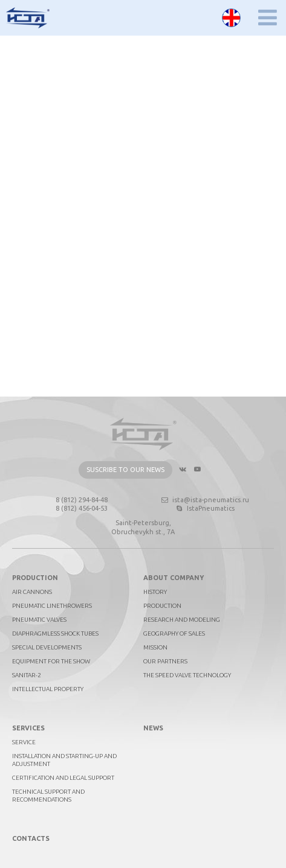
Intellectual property (48, 689)
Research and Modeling (182, 620)
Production (35, 578)
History (155, 592)
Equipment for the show (51, 661)
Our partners (165, 661)
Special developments (47, 647)
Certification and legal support (63, 778)
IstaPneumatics (205, 508)
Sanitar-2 (27, 675)
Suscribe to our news (125, 470)
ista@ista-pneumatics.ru (205, 500)
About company (174, 578)
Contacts (31, 838)
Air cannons (32, 592)
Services (28, 728)
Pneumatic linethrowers (52, 606)
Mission (155, 647)
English (231, 18)
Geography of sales (174, 633)
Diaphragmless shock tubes (55, 633)
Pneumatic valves (39, 620)
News (153, 728)
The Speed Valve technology (187, 675)
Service (24, 742)
